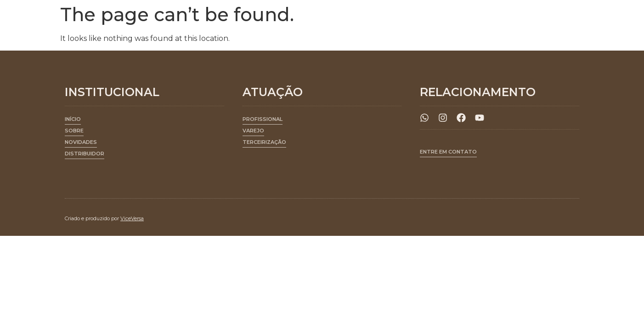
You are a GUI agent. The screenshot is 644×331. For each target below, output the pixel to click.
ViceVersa (132, 218)
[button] (263, 121)
